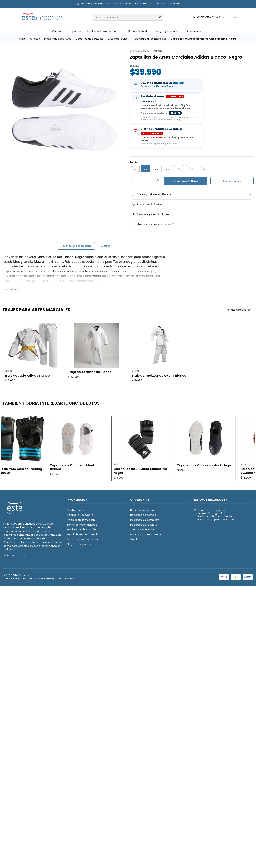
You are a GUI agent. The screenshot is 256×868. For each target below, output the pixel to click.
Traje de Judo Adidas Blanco (154, 376)
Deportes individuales (144, 510)
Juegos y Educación (143, 529)
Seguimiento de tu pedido (83, 534)
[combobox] (128, 17)
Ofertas (35, 39)
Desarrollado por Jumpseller (58, 579)
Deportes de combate (145, 520)
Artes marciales (118, 39)
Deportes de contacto (90, 39)
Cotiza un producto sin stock (85, 539)
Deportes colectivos (143, 515)
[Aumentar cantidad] (157, 181)
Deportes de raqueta (144, 525)
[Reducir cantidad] (133, 181)
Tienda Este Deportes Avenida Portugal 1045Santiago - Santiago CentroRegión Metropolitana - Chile (214, 515)
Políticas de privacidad (81, 520)
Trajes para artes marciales (149, 39)
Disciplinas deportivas (58, 39)
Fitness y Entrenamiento (145, 534)
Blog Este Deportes (79, 544)
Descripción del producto (76, 259)
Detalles (105, 259)
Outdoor (136, 539)
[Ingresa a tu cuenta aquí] (209, 17)
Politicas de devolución (81, 529)
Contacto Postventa (80, 515)
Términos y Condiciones (82, 525)
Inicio (23, 39)
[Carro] (232, 17)
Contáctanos (75, 510)
